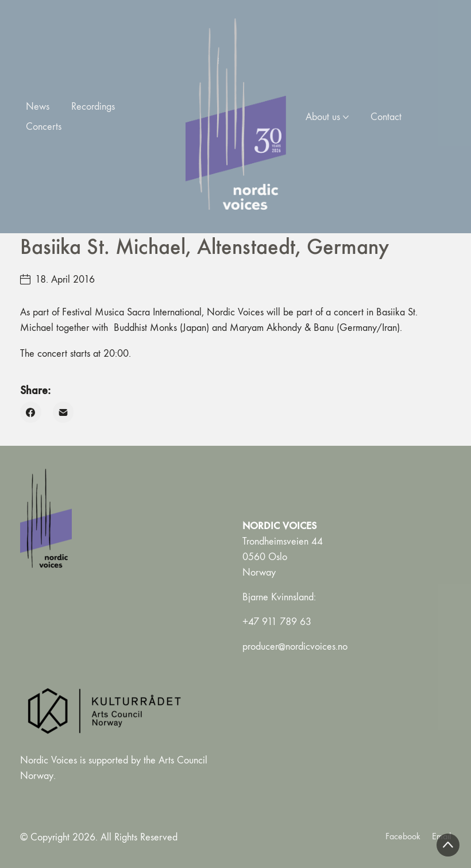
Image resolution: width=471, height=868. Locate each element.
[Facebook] (31, 412)
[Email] (63, 412)
